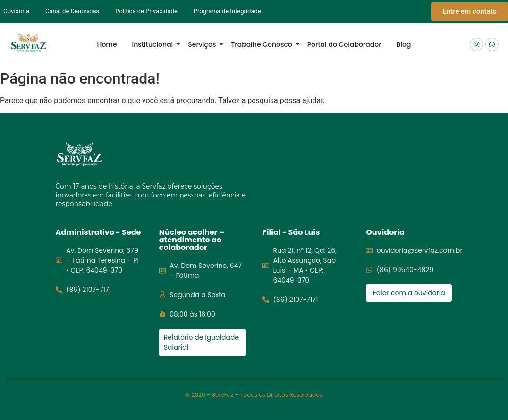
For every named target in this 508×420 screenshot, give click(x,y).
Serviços (204, 44)
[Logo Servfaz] (28, 43)
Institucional (155, 44)
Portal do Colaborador (344, 44)
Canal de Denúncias (72, 11)
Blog (404, 44)
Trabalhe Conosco (263, 44)
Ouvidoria (16, 11)
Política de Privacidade (146, 11)
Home (107, 44)
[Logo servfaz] (79, 154)
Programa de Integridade (227, 11)
